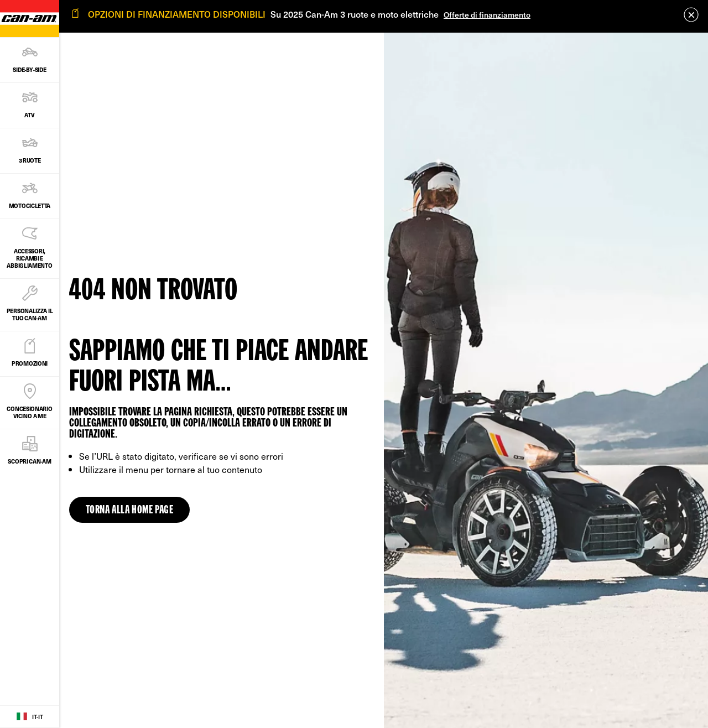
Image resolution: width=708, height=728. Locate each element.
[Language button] (30, 717)
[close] (691, 15)
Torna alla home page (129, 511)
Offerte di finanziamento (487, 15)
